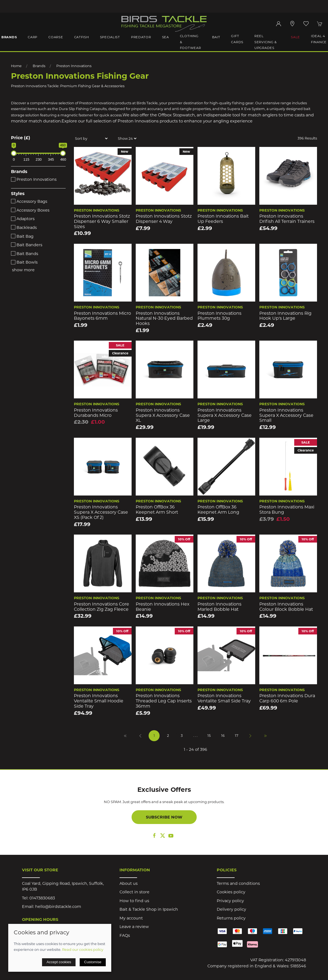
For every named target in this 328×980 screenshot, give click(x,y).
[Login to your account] (279, 24)
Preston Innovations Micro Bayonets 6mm (102, 316)
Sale (295, 37)
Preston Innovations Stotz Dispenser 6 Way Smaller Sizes (102, 221)
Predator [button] (141, 37)
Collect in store (134, 892)
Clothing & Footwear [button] (191, 42)
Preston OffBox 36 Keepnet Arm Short (157, 510)
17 (237, 736)
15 (209, 736)
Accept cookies (59, 962)
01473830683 (42, 898)
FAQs (125, 935)
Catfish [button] (82, 37)
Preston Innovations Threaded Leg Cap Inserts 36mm (164, 701)
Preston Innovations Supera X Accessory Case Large (225, 415)
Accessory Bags (29, 201)
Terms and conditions (238, 883)
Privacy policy (230, 901)
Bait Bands (25, 254)
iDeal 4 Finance (319, 39)
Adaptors (23, 219)
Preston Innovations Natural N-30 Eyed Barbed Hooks (164, 318)
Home (16, 66)
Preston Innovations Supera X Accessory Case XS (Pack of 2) (101, 512)
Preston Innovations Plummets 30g (219, 316)
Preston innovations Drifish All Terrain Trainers (287, 219)
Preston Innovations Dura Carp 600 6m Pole (287, 698)
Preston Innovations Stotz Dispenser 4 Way (164, 219)
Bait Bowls (24, 262)
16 (223, 736)
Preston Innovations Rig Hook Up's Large (285, 316)
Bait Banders (27, 245)
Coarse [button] (56, 37)
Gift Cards (237, 39)
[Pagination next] (250, 736)
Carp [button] (33, 37)
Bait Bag (22, 236)
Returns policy (231, 918)
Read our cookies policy (83, 949)
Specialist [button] (110, 37)
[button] (306, 24)
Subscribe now (164, 817)
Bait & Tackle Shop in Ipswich (149, 909)
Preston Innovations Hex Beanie (162, 607)
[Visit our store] (292, 24)
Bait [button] (216, 37)
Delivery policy (231, 909)
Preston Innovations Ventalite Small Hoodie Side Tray (99, 701)
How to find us (134, 901)
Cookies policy (231, 892)
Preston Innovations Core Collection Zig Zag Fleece (102, 607)
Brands (39, 66)
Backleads (24, 228)
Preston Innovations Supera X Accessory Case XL (163, 415)
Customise (93, 962)
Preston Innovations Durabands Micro (96, 413)
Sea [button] (166, 37)
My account (131, 918)
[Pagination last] (265, 736)
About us (129, 883)
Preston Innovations (74, 66)
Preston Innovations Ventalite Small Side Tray (224, 698)
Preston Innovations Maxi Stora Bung (287, 510)
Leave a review (134, 927)
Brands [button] (9, 37)
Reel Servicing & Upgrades (266, 42)
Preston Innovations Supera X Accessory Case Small (286, 415)
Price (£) (21, 138)
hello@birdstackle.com (58, 907)
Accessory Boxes (30, 210)
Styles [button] (18, 194)
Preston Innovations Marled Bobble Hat (219, 607)
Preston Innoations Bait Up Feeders (223, 219)
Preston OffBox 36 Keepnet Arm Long (218, 510)
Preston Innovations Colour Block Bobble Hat (286, 607)
